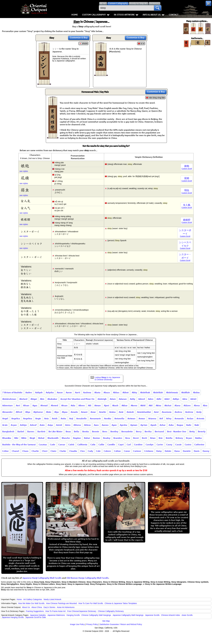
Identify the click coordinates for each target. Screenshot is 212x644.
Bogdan (77, 438)
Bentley (114, 431)
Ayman (134, 425)
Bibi (16, 438)
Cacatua (43, 444)
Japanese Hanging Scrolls (13, 617)
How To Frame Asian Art (55, 611)
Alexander (7, 412)
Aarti (77, 392)
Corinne (137, 451)
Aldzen (187, 405)
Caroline (138, 444)
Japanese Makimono (56, 615)
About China (37, 607)
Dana (177, 451)
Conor (127, 451)
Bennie (96, 431)
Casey (169, 444)
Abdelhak (145, 392)
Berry (139, 431)
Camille (111, 444)
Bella (77, 431)
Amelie (103, 412)
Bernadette (127, 431)
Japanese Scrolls (152, 615)
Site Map (106, 621)
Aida (73, 405)
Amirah (130, 412)
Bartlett (41, 431)
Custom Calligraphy (96, 15)
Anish (55, 418)
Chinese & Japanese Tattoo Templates (121, 603)
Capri (121, 444)
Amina (112, 412)
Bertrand (159, 431)
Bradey (107, 438)
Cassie (178, 444)
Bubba (198, 438)
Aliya (28, 412)
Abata (97, 392)
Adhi (159, 399)
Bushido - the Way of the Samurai (19, 444)
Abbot (126, 392)
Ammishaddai (144, 412)
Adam (113, 399)
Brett (144, 438)
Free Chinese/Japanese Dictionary (82, 611)
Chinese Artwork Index (171, 615)
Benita (86, 431)
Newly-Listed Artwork (52, 599)
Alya (57, 412)
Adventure (8, 405)
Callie (101, 444)
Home (75, 15)
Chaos (25, 451)
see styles (24, 171)
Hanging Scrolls (73, 615)
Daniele (187, 451)
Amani (84, 412)
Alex (205, 405)
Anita (63, 418)
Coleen (107, 451)
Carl (129, 444)
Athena (77, 425)
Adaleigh (102, 399)
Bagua (180, 425)
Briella (169, 438)
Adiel (167, 399)
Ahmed (54, 405)
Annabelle (81, 418)
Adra (185, 399)
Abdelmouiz (172, 392)
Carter (160, 444)
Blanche (66, 438)
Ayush (153, 425)
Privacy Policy (92, 624)
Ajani (106, 405)
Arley (169, 418)
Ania (46, 418)
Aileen (82, 405)
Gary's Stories (49, 607)
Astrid (59, 425)
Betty (192, 431)
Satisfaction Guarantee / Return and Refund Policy (121, 624)
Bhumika (7, 438)
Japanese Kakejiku (38, 615)
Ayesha (124, 425)
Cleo (82, 451)
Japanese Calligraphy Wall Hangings (128, 615)
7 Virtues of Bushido (12, 392)
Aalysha (50, 392)
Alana (177, 405)
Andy (199, 412)
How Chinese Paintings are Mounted (61, 603)
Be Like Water (56, 431)
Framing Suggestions (35, 611)
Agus (35, 405)
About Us (26, 607)
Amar (93, 412)
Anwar (142, 418)
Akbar (125, 405)
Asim (42, 425)
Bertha (148, 431)
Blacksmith (53, 438)
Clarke (63, 451)
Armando (179, 418)
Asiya (50, 425)
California (82, 444)
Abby (134, 392)
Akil (151, 405)
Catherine (199, 444)
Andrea (178, 412)
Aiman (98, 405)
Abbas (116, 392)
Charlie (35, 451)
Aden (151, 399)
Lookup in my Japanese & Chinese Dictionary (107, 378)
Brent (136, 438)
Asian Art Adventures (66, 607)
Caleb (71, 444)
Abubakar (52, 399)
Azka (171, 425)
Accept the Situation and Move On (77, 399)
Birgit (32, 438)
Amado (74, 412)
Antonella (119, 418)
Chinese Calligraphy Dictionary (111, 611)
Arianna (152, 418)
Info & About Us (154, 15)
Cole (98, 451)
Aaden (29, 392)
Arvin (5, 425)
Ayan (114, 425)
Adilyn (176, 399)
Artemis (200, 418)
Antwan (131, 418)
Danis (197, 451)
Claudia (73, 451)
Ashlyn (23, 425)
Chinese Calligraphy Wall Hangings (96, 615)
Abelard (23, 399)
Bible (24, 438)
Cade (53, 444)
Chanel (15, 451)
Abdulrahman (9, 399)
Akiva (158, 405)
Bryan (189, 438)
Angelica (16, 418)
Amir (121, 412)
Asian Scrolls (187, 615)
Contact (174, 15)
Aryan (14, 425)
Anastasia (167, 412)
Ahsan (64, 405)
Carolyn (150, 444)
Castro (188, 444)
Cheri (45, 451)
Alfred (19, 412)
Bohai (87, 438)
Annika (108, 418)
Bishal (41, 438)
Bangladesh (8, 431)
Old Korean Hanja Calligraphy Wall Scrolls (88, 578)
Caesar (62, 444)
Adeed (142, 399)
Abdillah (186, 392)
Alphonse (38, 412)
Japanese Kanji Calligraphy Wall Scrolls (42, 578)
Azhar (163, 425)
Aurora (105, 425)
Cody (90, 451)
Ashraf (33, 425)
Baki (197, 425)
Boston (96, 438)
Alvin (49, 412)
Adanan (123, 399)
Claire (53, 451)
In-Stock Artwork (126, 15)
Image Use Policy (77, 624)
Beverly (202, 431)
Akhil (143, 405)
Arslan (190, 418)
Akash (115, 405)
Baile (189, 425)
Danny (206, 451)
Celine (5, 451)
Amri (156, 412)
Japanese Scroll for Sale (36, 617)
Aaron (69, 392)
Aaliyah (39, 392)
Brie (161, 438)
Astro (68, 425)
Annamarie (95, 418)
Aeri (18, 405)
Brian (153, 438)
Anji (71, 418)
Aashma (87, 392)
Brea (128, 438)
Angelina (28, 418)
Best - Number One (177, 431)
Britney (179, 438)
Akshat (168, 405)
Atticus (87, 425)
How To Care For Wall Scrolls (91, 603)
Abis (42, 399)
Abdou (196, 392)
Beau (68, 431)
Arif (161, 418)
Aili (90, 405)
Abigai (34, 399)
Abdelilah (158, 392)
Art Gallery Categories (33, 599)
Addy (132, 399)
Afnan (26, 405)
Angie (38, 418)
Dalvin (168, 451)
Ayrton (144, 425)
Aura (96, 425)
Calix (93, 444)
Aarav (60, 392)
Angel (5, 418)
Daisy (159, 451)
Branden (118, 438)
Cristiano (149, 451)
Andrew (189, 412)
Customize (79, 38)
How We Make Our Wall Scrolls (31, 603)
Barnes (31, 431)
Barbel (21, 431)
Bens (105, 431)
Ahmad (44, 405)
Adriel (193, 399)
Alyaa (65, 412)
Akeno (134, 405)
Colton (117, 451)
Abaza (107, 392)
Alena (197, 405)
